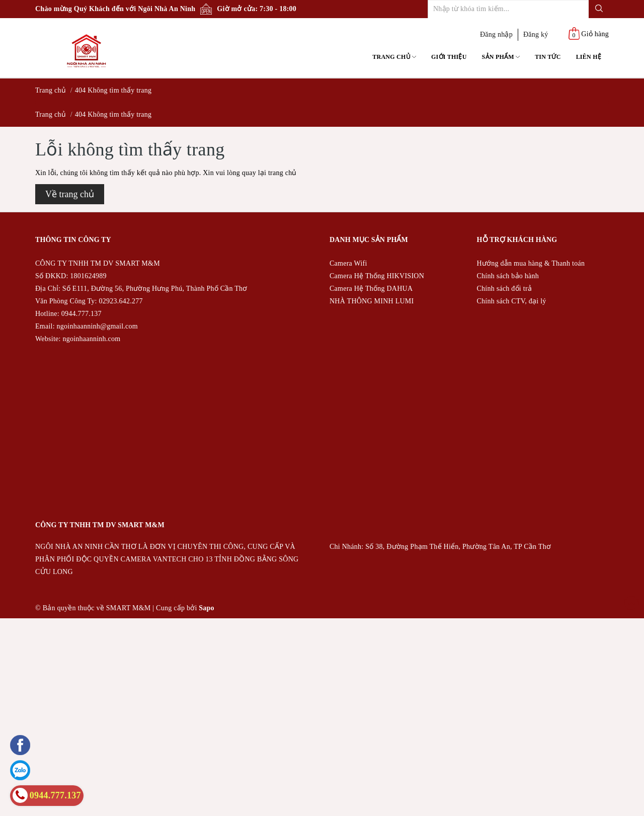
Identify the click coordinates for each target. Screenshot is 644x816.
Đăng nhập (496, 34)
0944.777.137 (82, 314)
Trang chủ (394, 57)
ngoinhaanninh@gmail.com (97, 326)
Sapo (207, 608)
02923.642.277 (120, 301)
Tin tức (548, 57)
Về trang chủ (70, 194)
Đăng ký (536, 34)
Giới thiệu (449, 57)
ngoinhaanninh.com (91, 339)
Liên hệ (589, 57)
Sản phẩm (501, 57)
